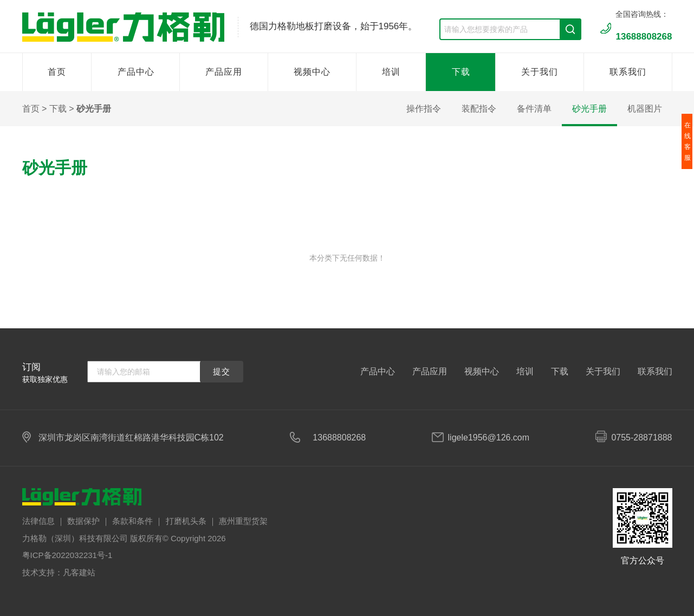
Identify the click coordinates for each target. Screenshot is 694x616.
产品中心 (136, 72)
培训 (391, 72)
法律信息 (38, 521)
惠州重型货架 (243, 521)
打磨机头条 (186, 521)
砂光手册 (94, 109)
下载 (461, 72)
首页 (57, 72)
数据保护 (83, 521)
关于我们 (540, 72)
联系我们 (628, 72)
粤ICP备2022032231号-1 (67, 555)
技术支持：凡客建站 (59, 572)
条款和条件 (132, 521)
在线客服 (687, 141)
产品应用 (224, 72)
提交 (222, 371)
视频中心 (312, 72)
